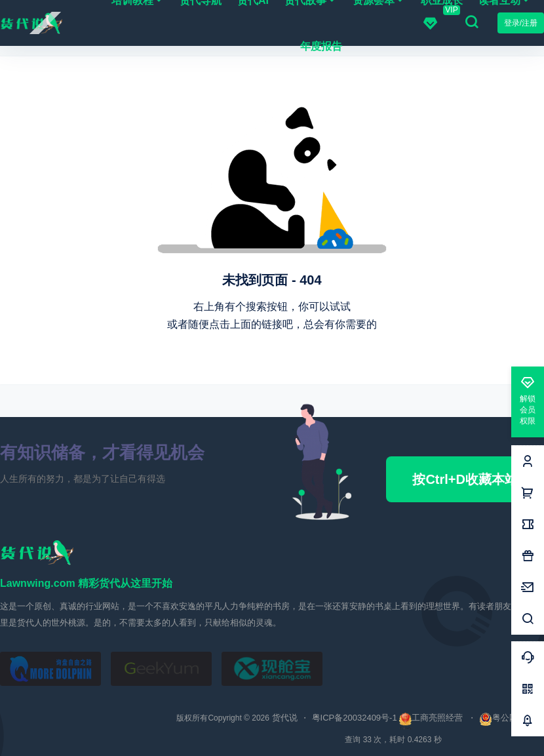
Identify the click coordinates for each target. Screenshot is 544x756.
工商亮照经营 (437, 718)
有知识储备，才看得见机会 (102, 452)
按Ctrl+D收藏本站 (465, 479)
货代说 (283, 718)
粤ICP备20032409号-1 (355, 718)
